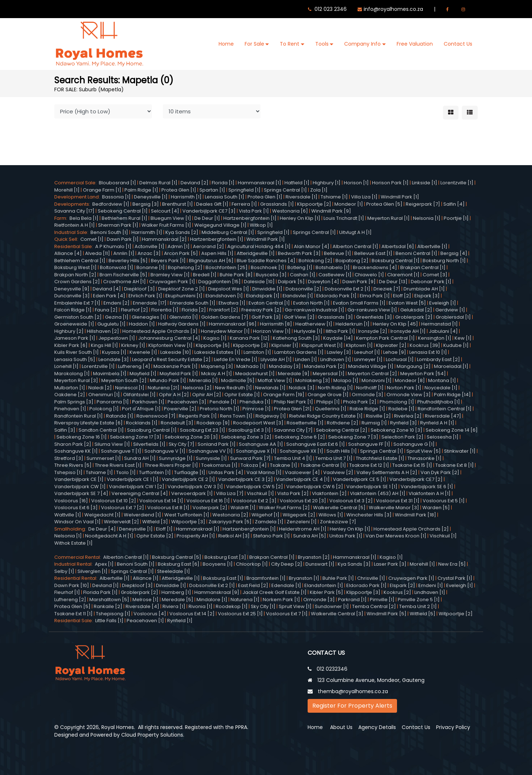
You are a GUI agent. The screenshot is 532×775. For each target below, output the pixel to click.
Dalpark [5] (291, 282)
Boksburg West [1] (75, 267)
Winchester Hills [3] (369, 515)
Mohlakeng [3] (313, 380)
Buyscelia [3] (271, 275)
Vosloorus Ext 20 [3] (303, 501)
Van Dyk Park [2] (440, 472)
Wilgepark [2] (299, 515)
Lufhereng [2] (70, 600)
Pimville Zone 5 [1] (419, 600)
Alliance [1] (146, 578)
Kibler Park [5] (326, 592)
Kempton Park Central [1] (385, 338)
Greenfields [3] (374, 317)
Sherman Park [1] (118, 225)
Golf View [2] (299, 317)
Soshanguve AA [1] (261, 444)
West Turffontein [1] (187, 515)
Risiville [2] (378, 416)
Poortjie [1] (456, 218)
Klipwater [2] (391, 345)
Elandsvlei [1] (298, 296)
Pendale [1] (223, 402)
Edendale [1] (286, 585)
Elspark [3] (427, 296)
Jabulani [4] (443, 331)
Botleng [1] (300, 267)
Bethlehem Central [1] (80, 261)
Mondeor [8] (410, 380)
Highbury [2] (69, 331)
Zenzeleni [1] (302, 522)
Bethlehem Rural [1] (124, 218)
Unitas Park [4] (226, 472)
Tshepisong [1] (113, 614)
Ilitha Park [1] (340, 331)
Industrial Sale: (72, 232)
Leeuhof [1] (367, 352)
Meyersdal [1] (329, 374)
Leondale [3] (114, 359)
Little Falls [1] (109, 621)
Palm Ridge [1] (141, 190)
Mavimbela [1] (110, 374)
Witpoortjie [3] (188, 522)
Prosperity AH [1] (196, 536)
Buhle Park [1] (338, 578)
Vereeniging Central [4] (140, 493)
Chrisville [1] (371, 578)
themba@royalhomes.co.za (353, 691)
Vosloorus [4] (150, 614)
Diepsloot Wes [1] (229, 289)
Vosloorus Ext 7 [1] (287, 614)
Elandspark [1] (263, 296)
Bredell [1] (205, 275)
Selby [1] (64, 571)
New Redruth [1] (233, 388)
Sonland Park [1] (217, 444)
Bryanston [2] (314, 557)
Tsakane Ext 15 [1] (412, 465)
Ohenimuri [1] (104, 395)
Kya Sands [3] (354, 564)
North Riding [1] (335, 388)
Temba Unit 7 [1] (334, 458)
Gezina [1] (117, 317)
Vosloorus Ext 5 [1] (444, 501)
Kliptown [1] (359, 345)
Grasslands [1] (277, 204)
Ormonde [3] (368, 395)
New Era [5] (452, 564)
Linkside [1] (425, 183)
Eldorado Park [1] (336, 296)
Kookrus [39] (425, 345)
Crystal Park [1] (455, 578)
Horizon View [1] (272, 331)
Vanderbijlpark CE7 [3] (209, 211)
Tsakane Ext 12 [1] (369, 465)
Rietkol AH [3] (234, 536)
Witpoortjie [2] (456, 614)
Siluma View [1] (112, 444)
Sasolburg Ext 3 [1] (250, 430)
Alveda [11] (98, 253)
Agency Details (377, 727)
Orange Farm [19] (284, 395)
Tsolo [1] (126, 472)
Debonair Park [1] (431, 282)
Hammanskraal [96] (233, 324)
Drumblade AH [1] (424, 289)
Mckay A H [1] (217, 374)
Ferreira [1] (244, 204)
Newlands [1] (270, 388)
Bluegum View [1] (171, 218)
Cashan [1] (303, 275)
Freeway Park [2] (261, 310)
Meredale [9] (294, 374)
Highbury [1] (327, 183)
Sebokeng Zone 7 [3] (353, 437)
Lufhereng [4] (134, 366)
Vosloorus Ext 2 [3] (255, 501)
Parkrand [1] (352, 600)
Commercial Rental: (79, 557)
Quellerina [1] (331, 409)
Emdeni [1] (431, 585)
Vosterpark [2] (210, 508)
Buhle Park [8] (236, 275)
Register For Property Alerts (352, 706)
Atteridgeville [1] (256, 253)
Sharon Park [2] (73, 444)
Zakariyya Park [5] (230, 522)
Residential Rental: (77, 578)
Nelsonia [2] (197, 388)
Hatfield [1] (297, 183)
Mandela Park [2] (324, 366)
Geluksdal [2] (416, 310)
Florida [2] (194, 310)
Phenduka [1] (255, 402)
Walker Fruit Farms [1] (166, 225)
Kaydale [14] (338, 338)
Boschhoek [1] (267, 267)
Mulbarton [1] (70, 388)
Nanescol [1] (130, 388)
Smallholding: (71, 529)
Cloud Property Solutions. (153, 735)
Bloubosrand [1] (117, 183)
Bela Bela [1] (84, 218)
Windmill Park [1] (400, 197)
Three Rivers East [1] (118, 465)
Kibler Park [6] (71, 345)
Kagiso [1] (215, 338)
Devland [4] (107, 289)
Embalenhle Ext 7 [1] (77, 303)
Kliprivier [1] (285, 345)
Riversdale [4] (142, 606)
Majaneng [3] (217, 366)
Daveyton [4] (324, 282)
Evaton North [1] (311, 303)
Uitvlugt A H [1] (355, 232)
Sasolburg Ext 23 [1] (202, 430)
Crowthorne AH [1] (124, 282)
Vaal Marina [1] (264, 472)
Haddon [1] (142, 324)
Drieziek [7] (387, 289)
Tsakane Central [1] (323, 465)
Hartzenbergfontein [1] (250, 218)
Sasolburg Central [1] (152, 430)
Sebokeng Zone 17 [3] (136, 437)
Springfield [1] (244, 190)
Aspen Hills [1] (217, 253)
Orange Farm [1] (102, 190)
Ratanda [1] (120, 416)
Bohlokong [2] (315, 261)
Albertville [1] (432, 246)
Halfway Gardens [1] (182, 324)
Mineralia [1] (204, 380)
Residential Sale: (75, 246)
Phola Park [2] (360, 402)
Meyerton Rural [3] (76, 380)
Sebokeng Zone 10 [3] (396, 430)
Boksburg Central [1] (396, 261)
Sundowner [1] (332, 606)
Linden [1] (306, 359)
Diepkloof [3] (140, 289)
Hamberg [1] (176, 592)
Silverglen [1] (92, 571)
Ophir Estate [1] (242, 395)
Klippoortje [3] (363, 592)
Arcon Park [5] (181, 253)
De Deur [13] (393, 282)
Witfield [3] (155, 522)
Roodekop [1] (232, 606)
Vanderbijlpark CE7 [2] (416, 479)
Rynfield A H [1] (437, 423)
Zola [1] (319, 190)
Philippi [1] (328, 402)
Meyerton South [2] (124, 380)
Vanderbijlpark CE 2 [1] (188, 479)
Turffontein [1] (155, 472)
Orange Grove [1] (328, 395)
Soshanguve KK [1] (76, 451)
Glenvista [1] (184, 317)
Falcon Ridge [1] (73, 310)
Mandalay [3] (285, 366)
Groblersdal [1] (453, 317)
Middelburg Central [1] (228, 232)
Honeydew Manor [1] (225, 331)
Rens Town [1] (236, 416)
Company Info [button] (362, 44)
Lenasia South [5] (75, 359)
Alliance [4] (68, 253)
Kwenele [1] (143, 352)
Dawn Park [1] (123, 239)
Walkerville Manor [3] (394, 508)
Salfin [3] (65, 430)
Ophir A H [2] (174, 395)
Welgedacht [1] (102, 515)
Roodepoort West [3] (258, 423)
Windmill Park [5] (387, 614)
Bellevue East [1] (373, 253)
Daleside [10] (259, 282)
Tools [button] (322, 44)
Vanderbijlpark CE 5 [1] (360, 479)
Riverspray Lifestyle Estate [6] (88, 423)
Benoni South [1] (109, 232)
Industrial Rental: (75, 564)
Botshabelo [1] (333, 267)
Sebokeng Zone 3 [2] (246, 437)
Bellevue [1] (337, 253)
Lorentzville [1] (457, 183)
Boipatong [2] (352, 261)
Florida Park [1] (100, 592)
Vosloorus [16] (71, 501)
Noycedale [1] (441, 388)
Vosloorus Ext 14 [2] (192, 614)
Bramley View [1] (170, 275)
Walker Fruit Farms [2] (284, 508)
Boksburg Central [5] (177, 557)
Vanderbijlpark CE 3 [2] (246, 479)
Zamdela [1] (269, 522)
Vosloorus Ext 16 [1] (208, 501)
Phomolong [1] (397, 402)
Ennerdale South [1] (193, 303)
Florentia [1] (165, 310)
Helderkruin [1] (352, 324)
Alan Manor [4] (312, 246)
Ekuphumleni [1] (184, 296)
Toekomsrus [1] (219, 465)
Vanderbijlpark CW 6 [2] (315, 487)
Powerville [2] (180, 409)
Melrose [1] (145, 600)
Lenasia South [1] (225, 197)
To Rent (290, 44)
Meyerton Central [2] (372, 374)
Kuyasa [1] (114, 352)
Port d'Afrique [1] (141, 409)
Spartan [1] (212, 190)
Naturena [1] (245, 600)
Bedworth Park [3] (299, 253)
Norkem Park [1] (281, 600)
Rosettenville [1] (305, 423)
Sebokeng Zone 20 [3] (191, 437)
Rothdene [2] (343, 423)
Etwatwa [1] (232, 303)
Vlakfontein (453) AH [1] (378, 493)
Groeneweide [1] (74, 324)
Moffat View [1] (275, 380)
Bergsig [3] (146, 204)
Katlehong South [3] (296, 338)
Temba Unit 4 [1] (293, 458)
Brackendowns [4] (375, 267)
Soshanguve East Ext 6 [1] (316, 444)
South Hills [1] (342, 451)
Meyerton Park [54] (423, 374)
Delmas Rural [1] (158, 183)
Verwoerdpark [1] (192, 493)
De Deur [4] (102, 529)
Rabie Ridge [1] (367, 409)
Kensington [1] (435, 338)
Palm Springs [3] (74, 402)
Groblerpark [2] (414, 317)
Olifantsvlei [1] (139, 395)
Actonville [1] (149, 246)
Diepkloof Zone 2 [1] (181, 289)
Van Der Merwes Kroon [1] (396, 536)
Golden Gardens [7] (225, 317)
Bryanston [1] (304, 578)
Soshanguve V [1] (165, 451)
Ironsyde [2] (373, 331)
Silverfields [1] (149, 444)
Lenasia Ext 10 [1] (428, 352)
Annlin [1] (124, 253)
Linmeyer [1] (368, 359)
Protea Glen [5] (384, 204)
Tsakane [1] (284, 465)
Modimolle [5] (238, 380)
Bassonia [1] (116, 197)
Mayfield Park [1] (179, 374)
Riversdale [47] (443, 416)
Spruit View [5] (424, 451)
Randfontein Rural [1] (79, 416)
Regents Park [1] (198, 416)
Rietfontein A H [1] (75, 225)
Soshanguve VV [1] (211, 451)
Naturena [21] (164, 388)
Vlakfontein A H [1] (430, 493)
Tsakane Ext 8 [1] (455, 465)
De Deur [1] (207, 218)
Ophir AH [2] (207, 395)
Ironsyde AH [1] (408, 331)
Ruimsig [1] (374, 423)
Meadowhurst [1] (255, 374)
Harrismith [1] (186, 197)
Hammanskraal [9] (217, 592)
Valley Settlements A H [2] (387, 472)
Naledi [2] (100, 388)
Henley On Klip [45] (395, 324)
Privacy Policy (453, 727)
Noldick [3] (302, 388)
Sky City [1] (263, 606)
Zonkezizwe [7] (338, 522)
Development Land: (78, 197)
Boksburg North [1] (444, 261)
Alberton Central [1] (355, 246)
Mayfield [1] (143, 374)
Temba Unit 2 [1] (418, 606)
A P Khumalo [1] (113, 246)
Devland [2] (195, 183)
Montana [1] (442, 380)
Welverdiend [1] (142, 515)
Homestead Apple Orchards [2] (411, 529)
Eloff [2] (402, 296)
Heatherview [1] (314, 324)
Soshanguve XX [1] (301, 451)
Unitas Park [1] (346, 536)
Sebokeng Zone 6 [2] (300, 437)
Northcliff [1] (370, 388)
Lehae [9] (395, 352)
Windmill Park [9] (331, 211)
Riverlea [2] (408, 416)
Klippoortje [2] (314, 204)
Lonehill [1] (66, 366)
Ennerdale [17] (150, 303)
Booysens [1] (218, 564)
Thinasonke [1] (425, 458)
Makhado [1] (251, 366)
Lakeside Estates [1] (217, 352)
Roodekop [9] (213, 423)
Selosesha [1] (443, 437)
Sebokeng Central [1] (123, 211)
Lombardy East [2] (438, 359)
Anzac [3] (149, 253)
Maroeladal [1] (451, 366)
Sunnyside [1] (211, 458)
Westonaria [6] (290, 211)
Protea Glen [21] (293, 409)
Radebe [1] (401, 409)
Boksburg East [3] (225, 557)
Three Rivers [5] (73, 465)
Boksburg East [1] (223, 578)
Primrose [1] (257, 409)
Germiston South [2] (78, 317)
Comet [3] (435, 275)
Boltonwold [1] (117, 267)
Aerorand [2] (208, 246)
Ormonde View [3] (409, 395)
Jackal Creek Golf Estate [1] (275, 592)
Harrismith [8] (276, 324)
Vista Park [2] (293, 493)
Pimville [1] (382, 600)
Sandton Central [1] (101, 430)
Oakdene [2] (70, 395)
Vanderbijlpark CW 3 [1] (195, 487)
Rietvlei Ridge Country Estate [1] (326, 416)
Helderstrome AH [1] (303, 529)
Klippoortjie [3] (251, 345)
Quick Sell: (67, 239)
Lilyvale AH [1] (276, 359)
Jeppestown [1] (117, 338)
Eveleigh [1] (443, 303)
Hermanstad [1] (440, 324)
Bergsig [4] (454, 253)
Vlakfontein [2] (329, 493)
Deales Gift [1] (212, 204)
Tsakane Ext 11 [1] (73, 614)
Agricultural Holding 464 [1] (259, 246)
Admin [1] (179, 246)
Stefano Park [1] (271, 536)
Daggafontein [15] (219, 282)
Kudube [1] (456, 345)
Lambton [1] (257, 352)
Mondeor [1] (349, 204)
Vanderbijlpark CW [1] (80, 487)
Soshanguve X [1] (256, 451)
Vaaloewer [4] (302, 472)
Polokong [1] (104, 409)
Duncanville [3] (72, 296)
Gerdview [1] (450, 310)
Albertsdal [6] (398, 246)
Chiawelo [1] (369, 275)
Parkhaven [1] (148, 402)
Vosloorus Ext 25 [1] (240, 614)
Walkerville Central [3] (337, 614)
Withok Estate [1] (73, 543)
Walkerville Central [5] (339, 508)
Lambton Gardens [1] (299, 352)
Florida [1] (223, 183)
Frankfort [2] (224, 310)
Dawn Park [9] (359, 282)
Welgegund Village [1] (220, 225)
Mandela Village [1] (371, 366)
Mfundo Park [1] (168, 380)
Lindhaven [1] (336, 359)
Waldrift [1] (243, 508)
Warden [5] (436, 508)
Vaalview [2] (338, 472)
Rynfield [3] (404, 423)
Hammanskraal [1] (259, 183)
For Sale (254, 44)
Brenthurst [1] (178, 204)
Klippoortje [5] (213, 345)
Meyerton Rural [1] (389, 218)
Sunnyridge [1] (176, 458)
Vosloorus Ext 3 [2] (351, 501)
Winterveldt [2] (121, 522)
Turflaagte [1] (190, 472)
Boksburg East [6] (179, 564)
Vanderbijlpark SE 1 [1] (372, 487)
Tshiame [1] (334, 197)
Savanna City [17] (74, 211)
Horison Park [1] (390, 183)
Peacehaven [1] (145, 621)
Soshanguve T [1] (121, 451)
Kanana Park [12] (250, 338)
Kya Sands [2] (182, 232)
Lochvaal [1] (400, 359)
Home (226, 44)
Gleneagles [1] (149, 317)
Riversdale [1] (301, 197)
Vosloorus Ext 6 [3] (76, 508)
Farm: (62, 218)
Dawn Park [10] (72, 585)
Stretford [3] (69, 458)
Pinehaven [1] (70, 409)
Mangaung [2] (414, 366)
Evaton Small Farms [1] (359, 303)
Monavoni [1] (377, 380)
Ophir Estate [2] (155, 536)
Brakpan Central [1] (423, 267)
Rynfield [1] (180, 621)
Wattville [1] (68, 515)
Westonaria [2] (230, 515)
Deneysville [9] (72, 289)
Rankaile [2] (108, 606)
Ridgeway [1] (271, 416)
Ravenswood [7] (156, 416)
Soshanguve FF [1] (369, 444)
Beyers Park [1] (168, 261)
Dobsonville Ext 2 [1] (347, 289)
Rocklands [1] (142, 423)
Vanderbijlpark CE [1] (79, 479)
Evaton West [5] (407, 303)
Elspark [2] (402, 585)
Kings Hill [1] (104, 345)
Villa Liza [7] (230, 493)
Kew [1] (463, 338)
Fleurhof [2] (134, 310)
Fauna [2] (106, 310)
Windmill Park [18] (415, 515)
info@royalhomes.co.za (393, 9)
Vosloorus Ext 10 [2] (114, 501)
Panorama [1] (113, 402)
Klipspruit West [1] (322, 345)
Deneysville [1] (151, 197)
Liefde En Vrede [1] (236, 359)
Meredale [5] (178, 600)
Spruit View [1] (295, 606)
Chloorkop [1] (252, 564)
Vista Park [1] (254, 211)
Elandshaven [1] (224, 296)
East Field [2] (253, 585)
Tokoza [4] (254, 465)
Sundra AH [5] (310, 536)
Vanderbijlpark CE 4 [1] (303, 479)
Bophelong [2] (185, 267)
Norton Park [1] (404, 388)
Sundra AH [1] (140, 458)
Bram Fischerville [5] (123, 275)
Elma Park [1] (375, 296)
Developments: (73, 204)
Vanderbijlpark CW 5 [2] (255, 487)
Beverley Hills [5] (128, 261)
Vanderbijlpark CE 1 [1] (133, 479)
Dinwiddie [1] (267, 289)
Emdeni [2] (117, 303)
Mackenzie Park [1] (176, 366)
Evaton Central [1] (269, 303)
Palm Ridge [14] (452, 395)
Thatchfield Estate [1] (380, 458)
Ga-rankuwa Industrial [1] (314, 310)
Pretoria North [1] (219, 409)
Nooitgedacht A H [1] (109, 536)
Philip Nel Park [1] (293, 402)
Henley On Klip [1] (300, 218)
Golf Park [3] (266, 317)
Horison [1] (356, 183)
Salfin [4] (454, 204)
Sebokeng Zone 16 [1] (82, 437)
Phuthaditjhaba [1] (439, 402)
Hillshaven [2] (103, 331)
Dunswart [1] (320, 564)
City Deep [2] (287, 564)
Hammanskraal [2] (164, 239)
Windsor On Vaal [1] (77, 522)
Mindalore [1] (212, 600)
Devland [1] (105, 585)
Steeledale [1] (174, 571)
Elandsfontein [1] (324, 585)
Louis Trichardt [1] (344, 218)
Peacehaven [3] (187, 402)
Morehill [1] (67, 190)
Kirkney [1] (133, 345)
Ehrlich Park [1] (145, 296)
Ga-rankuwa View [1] (372, 310)
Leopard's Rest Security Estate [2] (171, 359)
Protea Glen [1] (179, 190)
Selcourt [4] (165, 211)
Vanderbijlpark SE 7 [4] (81, 493)
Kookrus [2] (397, 592)
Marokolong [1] (72, 374)
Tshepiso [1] (68, 472)
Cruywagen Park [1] (172, 282)
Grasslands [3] (335, 317)
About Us (341, 727)
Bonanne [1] (151, 267)
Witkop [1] (261, 225)
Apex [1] (104, 564)
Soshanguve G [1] (414, 444)
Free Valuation (415, 44)
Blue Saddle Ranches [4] (266, 261)
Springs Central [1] (285, 190)
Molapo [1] (346, 380)
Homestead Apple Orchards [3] (160, 331)
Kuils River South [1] (77, 352)
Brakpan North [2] (75, 275)
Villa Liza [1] (364, 197)
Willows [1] (331, 515)
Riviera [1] (174, 606)
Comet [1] (92, 239)
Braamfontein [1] (266, 578)
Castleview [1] (335, 275)
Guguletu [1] (111, 324)
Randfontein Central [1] (445, 409)
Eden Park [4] (109, 296)
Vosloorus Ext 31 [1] (398, 501)
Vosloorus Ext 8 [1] (168, 508)
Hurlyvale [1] (308, 331)
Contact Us (458, 44)
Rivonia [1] (200, 606)
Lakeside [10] (176, 352)
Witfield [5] (423, 614)
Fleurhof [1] (67, 592)
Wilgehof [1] (265, 515)
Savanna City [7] (293, 430)
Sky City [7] (181, 444)
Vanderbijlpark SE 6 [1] (427, 487)
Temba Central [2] (374, 606)
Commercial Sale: (77, 183)
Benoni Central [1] (416, 253)
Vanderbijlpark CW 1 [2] (137, 487)
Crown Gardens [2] (77, 282)
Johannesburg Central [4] (169, 338)
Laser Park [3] (390, 564)
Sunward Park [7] (250, 458)
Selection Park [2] (402, 437)
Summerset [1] (104, 458)
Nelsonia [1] (427, 218)
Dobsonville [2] (303, 289)
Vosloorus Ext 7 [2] (123, 508)
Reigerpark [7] (423, 204)
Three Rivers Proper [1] (171, 465)
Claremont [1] (403, 275)
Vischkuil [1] (260, 493)
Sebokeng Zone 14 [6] (452, 430)
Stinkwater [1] (460, 451)
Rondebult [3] (177, 423)
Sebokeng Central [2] (342, 430)
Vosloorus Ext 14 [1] (161, 501)
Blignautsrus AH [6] (211, 261)
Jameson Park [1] (75, 338)
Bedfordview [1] (111, 204)
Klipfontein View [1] (170, 345)
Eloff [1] (164, 529)
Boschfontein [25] (227, 267)
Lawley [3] (339, 352)
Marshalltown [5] (109, 600)
